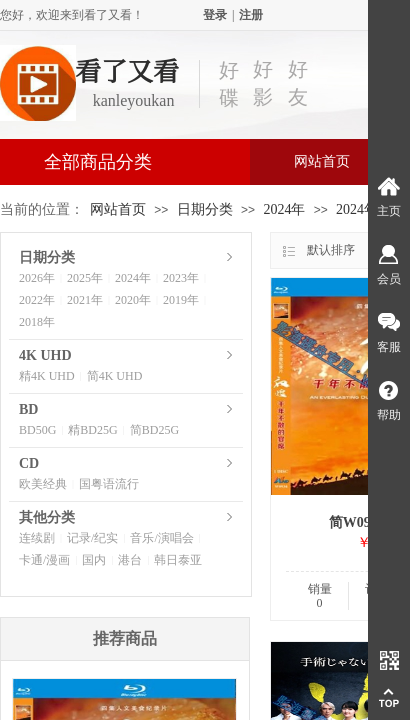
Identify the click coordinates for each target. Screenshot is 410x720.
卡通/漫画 (44, 560)
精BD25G (92, 430)
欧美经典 (43, 484)
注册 (251, 15)
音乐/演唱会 (161, 538)
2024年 (284, 209)
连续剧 (37, 538)
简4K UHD (115, 376)
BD (28, 409)
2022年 (37, 300)
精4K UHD (47, 376)
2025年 (85, 278)
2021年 (85, 300)
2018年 (37, 322)
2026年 (37, 278)
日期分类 (205, 209)
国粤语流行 (109, 484)
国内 (94, 560)
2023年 (181, 278)
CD (29, 463)
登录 (215, 15)
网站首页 (322, 161)
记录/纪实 (92, 538)
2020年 (133, 300)
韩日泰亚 (178, 560)
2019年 (181, 300)
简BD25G (154, 430)
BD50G (37, 430)
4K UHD (45, 355)
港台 (130, 560)
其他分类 (47, 517)
